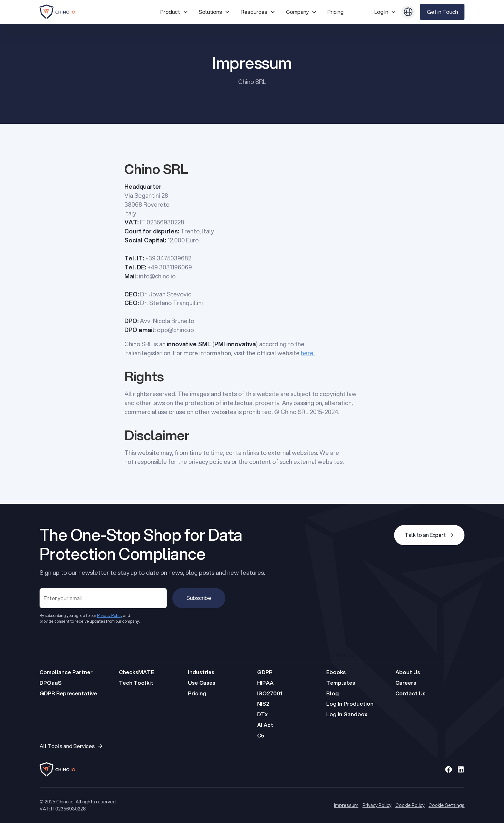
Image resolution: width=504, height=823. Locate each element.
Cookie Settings (446, 805)
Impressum (346, 805)
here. (308, 353)
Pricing (336, 12)
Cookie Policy (410, 805)
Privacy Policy (377, 805)
